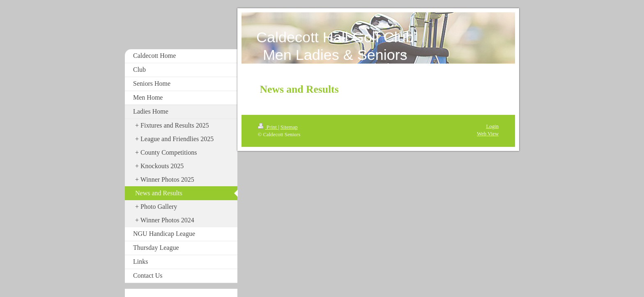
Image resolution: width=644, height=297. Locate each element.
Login (492, 126)
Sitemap (289, 127)
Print (268, 127)
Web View (488, 134)
